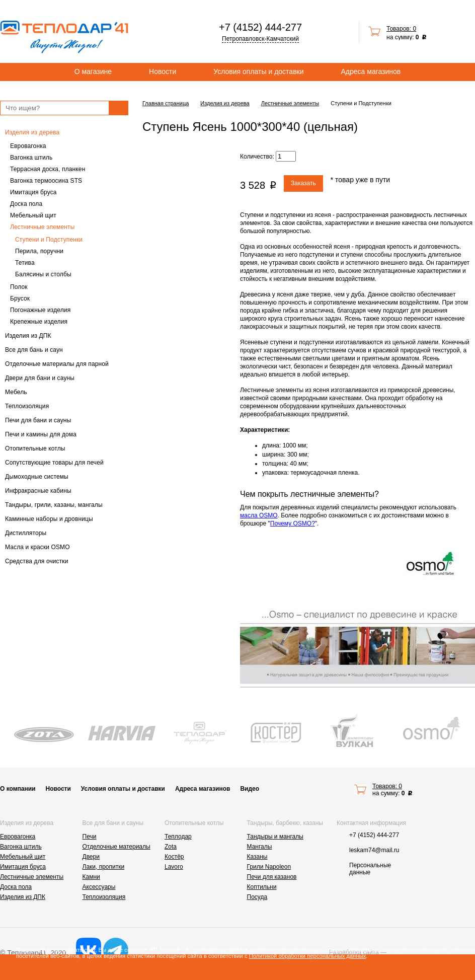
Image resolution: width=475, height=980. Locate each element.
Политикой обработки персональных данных (307, 956)
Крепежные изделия (39, 322)
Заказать (303, 183)
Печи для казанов (272, 877)
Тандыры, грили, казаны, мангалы (54, 505)
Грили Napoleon (269, 867)
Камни (91, 877)
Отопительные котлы (35, 448)
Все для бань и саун (34, 350)
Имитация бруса (33, 192)
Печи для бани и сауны (38, 420)
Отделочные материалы (116, 847)
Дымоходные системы (37, 477)
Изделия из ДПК (28, 336)
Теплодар (178, 837)
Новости (163, 71)
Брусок (20, 298)
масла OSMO (259, 515)
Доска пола (26, 204)
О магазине (93, 71)
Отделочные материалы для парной (57, 364)
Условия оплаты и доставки (258, 71)
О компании (18, 789)
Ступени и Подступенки (49, 240)
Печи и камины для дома (41, 434)
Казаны (257, 857)
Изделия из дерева (32, 132)
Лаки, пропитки (104, 867)
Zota (171, 847)
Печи (90, 837)
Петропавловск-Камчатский (260, 39)
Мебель (16, 392)
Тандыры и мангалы (275, 837)
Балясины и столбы (43, 274)
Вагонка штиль (31, 158)
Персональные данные (370, 869)
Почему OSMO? (293, 523)
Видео (250, 789)
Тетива (25, 263)
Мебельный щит (33, 215)
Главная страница (166, 103)
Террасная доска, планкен (48, 169)
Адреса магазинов (371, 71)
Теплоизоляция (27, 406)
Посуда (257, 897)
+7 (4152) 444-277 (260, 27)
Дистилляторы (26, 533)
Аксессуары (99, 887)
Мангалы (260, 847)
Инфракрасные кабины (38, 491)
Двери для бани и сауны (40, 378)
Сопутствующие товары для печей (54, 463)
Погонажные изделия (40, 310)
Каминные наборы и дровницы (49, 519)
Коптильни (262, 887)
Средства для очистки (37, 561)
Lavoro (174, 867)
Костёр (174, 857)
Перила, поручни (39, 251)
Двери (91, 857)
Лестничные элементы (42, 227)
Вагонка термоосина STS (46, 181)
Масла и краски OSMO (37, 547)
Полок (19, 287)
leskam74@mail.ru (374, 850)
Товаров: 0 (401, 29)
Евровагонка (28, 146)
